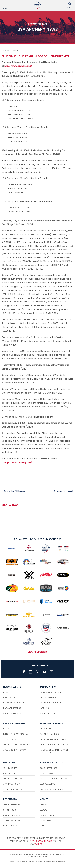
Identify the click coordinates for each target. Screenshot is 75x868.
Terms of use (60, 854)
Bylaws (44, 810)
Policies (44, 826)
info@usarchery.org (41, 841)
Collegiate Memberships (52, 703)
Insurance (45, 708)
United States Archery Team (53, 739)
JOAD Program (10, 739)
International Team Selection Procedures (54, 751)
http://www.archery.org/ (18, 66)
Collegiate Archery (13, 779)
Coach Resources (49, 768)
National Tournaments (15, 703)
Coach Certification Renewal (54, 779)
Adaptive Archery (12, 784)
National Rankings (50, 734)
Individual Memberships (52, 692)
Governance (46, 805)
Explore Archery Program (16, 734)
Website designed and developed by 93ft (26, 862)
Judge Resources (12, 821)
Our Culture (46, 729)
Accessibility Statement (37, 856)
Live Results (9, 698)
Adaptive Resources (13, 815)
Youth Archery (10, 768)
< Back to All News (13, 491)
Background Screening (52, 789)
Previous (59, 491)
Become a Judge (48, 784)
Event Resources (11, 826)
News (6, 692)
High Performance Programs (54, 745)
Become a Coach (48, 773)
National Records (12, 708)
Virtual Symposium (13, 713)
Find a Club (9, 729)
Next (70, 491)
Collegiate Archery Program (17, 745)
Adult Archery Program (15, 750)
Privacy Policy (48, 854)
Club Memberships (49, 698)
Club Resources (11, 810)
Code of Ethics (47, 815)
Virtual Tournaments (14, 789)
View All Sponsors (38, 652)
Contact (39, 844)
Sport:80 (62, 862)
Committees (46, 821)
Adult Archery (10, 773)
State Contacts (48, 713)
